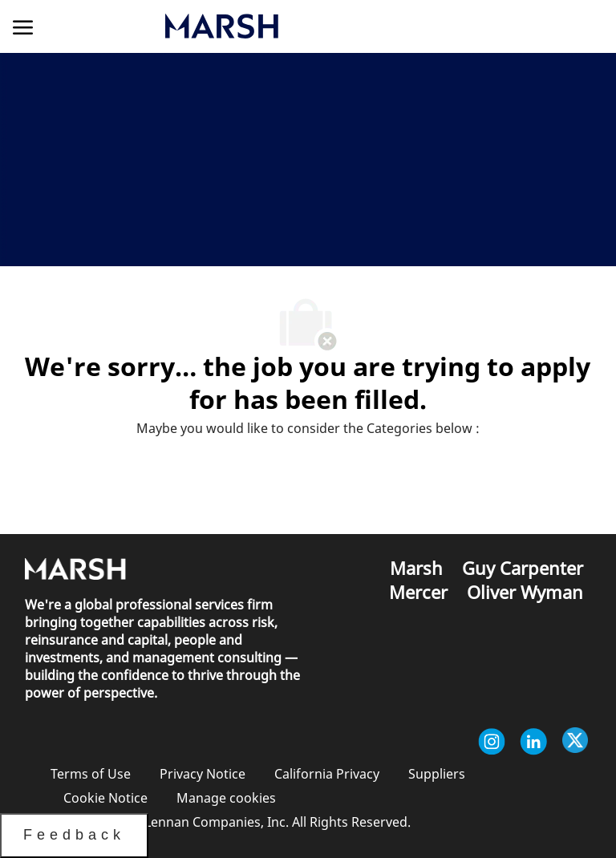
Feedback (74, 835)
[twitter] (575, 742)
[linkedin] (533, 742)
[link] (304, 26)
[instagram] (492, 742)
